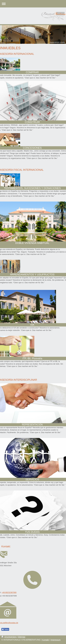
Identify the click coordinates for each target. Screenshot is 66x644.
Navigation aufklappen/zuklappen (33, 4)
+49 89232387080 (9, 592)
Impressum (56, 640)
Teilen (5, 630)
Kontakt (45, 640)
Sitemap (22, 637)
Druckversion (9, 637)
